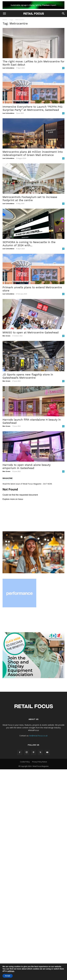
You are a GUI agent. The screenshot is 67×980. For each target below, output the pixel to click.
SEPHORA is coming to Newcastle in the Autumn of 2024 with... (29, 244)
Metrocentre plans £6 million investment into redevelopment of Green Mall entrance (33, 153)
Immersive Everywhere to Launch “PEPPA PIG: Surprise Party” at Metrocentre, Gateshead (33, 108)
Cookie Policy (25, 762)
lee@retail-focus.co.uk (38, 736)
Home (5, 20)
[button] (4, 14)
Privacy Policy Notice (40, 762)
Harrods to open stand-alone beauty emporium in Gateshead (27, 466)
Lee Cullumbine (8, 68)
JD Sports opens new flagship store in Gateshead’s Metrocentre (28, 376)
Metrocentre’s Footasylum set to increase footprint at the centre (30, 199)
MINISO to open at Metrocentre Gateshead (31, 332)
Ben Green (6, 336)
